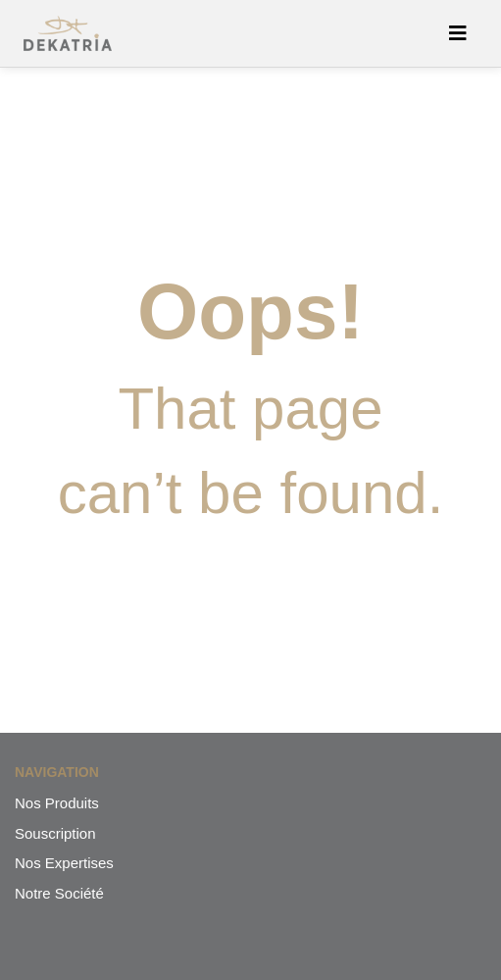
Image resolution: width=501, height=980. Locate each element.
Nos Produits (57, 803)
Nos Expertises (64, 863)
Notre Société (59, 893)
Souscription (55, 833)
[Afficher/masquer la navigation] (458, 33)
